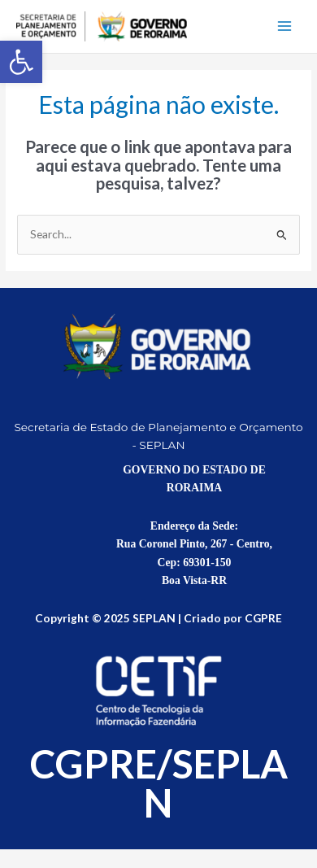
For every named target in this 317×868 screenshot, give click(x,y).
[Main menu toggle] (285, 26)
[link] (21, 62)
